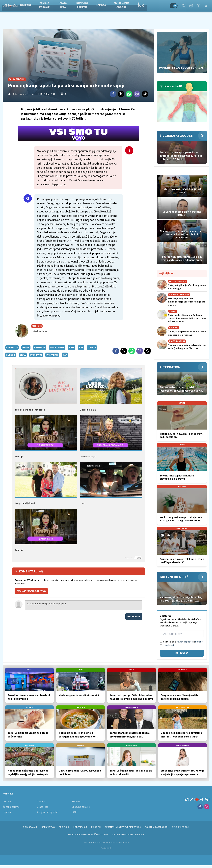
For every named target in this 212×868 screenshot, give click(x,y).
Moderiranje (80, 827)
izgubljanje (57, 347)
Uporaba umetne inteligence (128, 834)
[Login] (206, 6)
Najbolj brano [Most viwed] (167, 273)
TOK (159, 6)
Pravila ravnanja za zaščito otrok (88, 834)
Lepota (120, 6)
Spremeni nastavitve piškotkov (123, 827)
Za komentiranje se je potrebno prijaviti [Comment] (84, 605)
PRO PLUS (64, 827)
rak (81, 347)
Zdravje (28, 6)
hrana (26, 347)
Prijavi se (134, 616)
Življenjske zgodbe (140, 6)
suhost (11, 355)
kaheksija (12, 347)
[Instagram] (191, 6)
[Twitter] (121, 94)
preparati (52, 355)
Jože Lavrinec (19, 94)
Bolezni (44, 6)
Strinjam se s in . (183, 643)
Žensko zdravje (63, 6)
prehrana (40, 347)
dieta (23, 355)
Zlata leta (82, 6)
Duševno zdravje (101, 6)
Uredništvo (48, 827)
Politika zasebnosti (157, 827)
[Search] (184, 6)
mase (72, 347)
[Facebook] (198, 6)
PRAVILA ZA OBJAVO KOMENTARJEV (31, 591)
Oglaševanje (30, 827)
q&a (65, 355)
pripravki (36, 355)
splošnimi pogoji (185, 642)
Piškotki (96, 827)
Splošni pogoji (181, 827)
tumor (92, 347)
